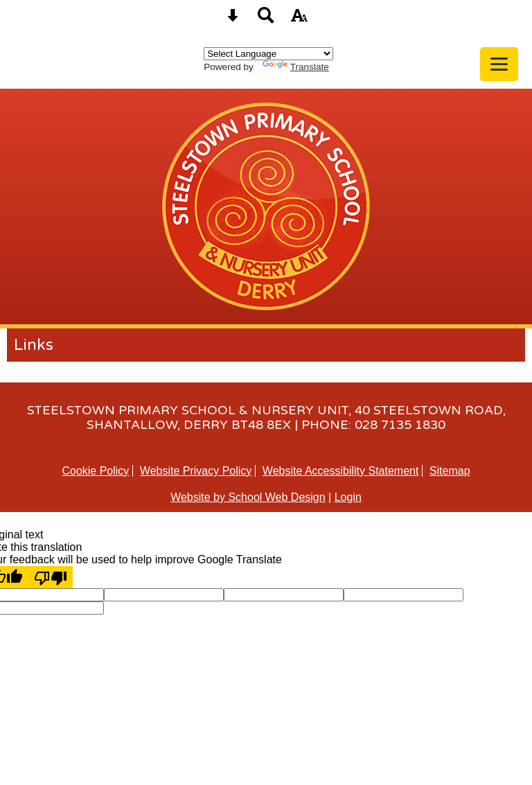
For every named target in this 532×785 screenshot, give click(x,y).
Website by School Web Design (248, 497)
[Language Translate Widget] (268, 54)
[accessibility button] (299, 20)
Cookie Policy (95, 471)
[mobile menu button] (499, 64)
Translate (296, 67)
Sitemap (450, 471)
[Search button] (266, 20)
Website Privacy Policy (196, 471)
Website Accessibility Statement (341, 471)
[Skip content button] (233, 20)
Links (34, 345)
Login (348, 497)
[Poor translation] (51, 577)
